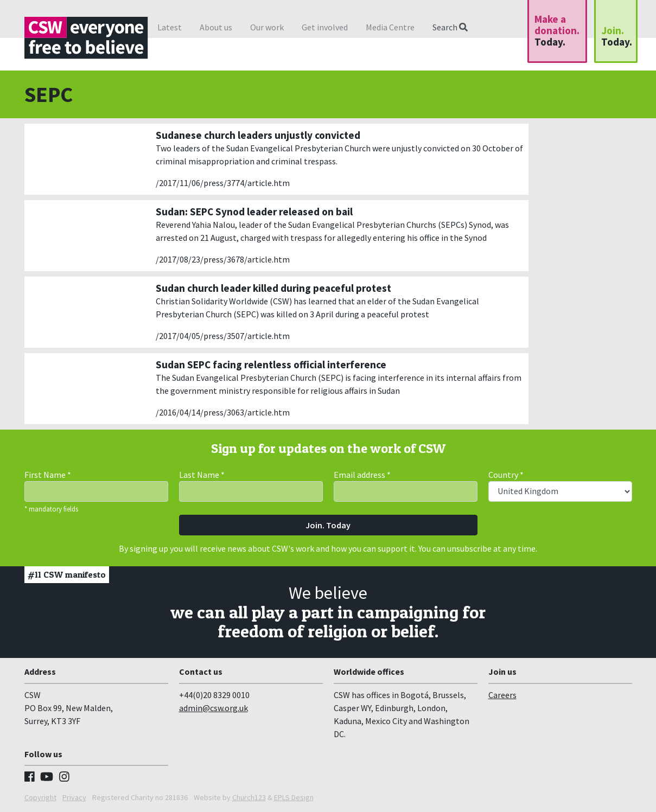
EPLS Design (294, 797)
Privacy (74, 797)
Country (506, 475)
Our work (267, 27)
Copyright (40, 797)
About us (216, 27)
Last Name (202, 475)
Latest (170, 27)
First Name (48, 475)
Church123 (249, 797)
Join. (617, 36)
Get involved (325, 27)
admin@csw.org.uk (214, 708)
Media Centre (390, 27)
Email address (362, 475)
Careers (502, 695)
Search (450, 27)
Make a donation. (557, 30)
